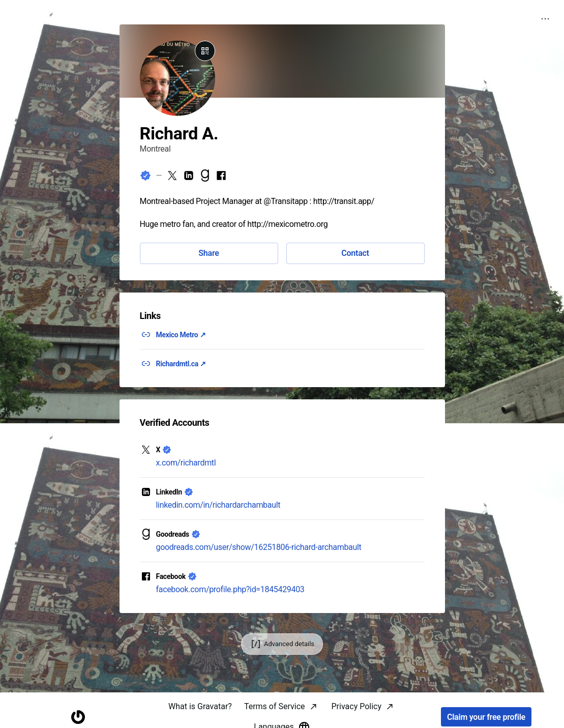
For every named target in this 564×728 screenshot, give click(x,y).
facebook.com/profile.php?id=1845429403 (230, 589)
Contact (355, 253)
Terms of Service (275, 706)
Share (209, 253)
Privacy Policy (357, 706)
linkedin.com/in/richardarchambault (218, 505)
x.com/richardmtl (186, 463)
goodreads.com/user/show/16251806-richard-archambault (259, 547)
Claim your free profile (486, 717)
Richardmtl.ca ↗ (181, 364)
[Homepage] (78, 717)
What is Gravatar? (200, 706)
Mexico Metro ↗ (181, 335)
